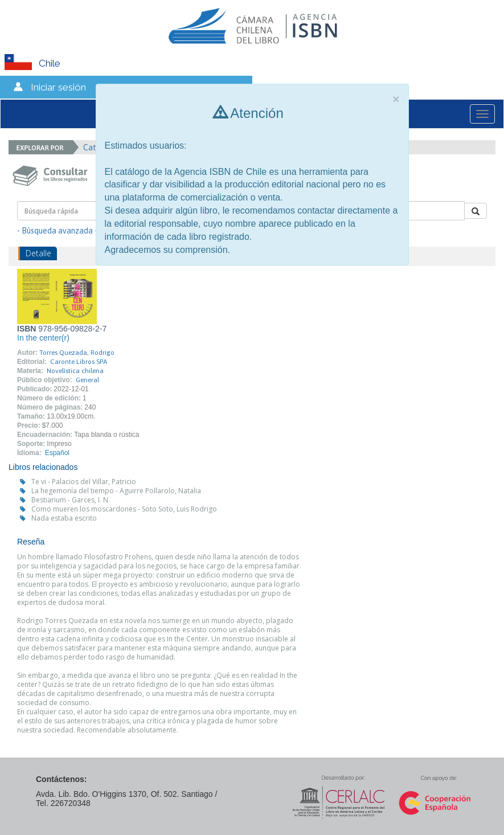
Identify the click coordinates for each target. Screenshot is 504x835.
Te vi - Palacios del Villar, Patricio (84, 482)
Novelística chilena (75, 371)
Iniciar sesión (58, 87)
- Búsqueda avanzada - (57, 231)
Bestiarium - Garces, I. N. (71, 500)
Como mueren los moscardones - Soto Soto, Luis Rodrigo (124, 509)
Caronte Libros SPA (79, 362)
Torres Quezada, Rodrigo (77, 353)
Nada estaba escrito (64, 518)
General (87, 380)
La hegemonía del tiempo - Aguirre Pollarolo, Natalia (116, 491)
